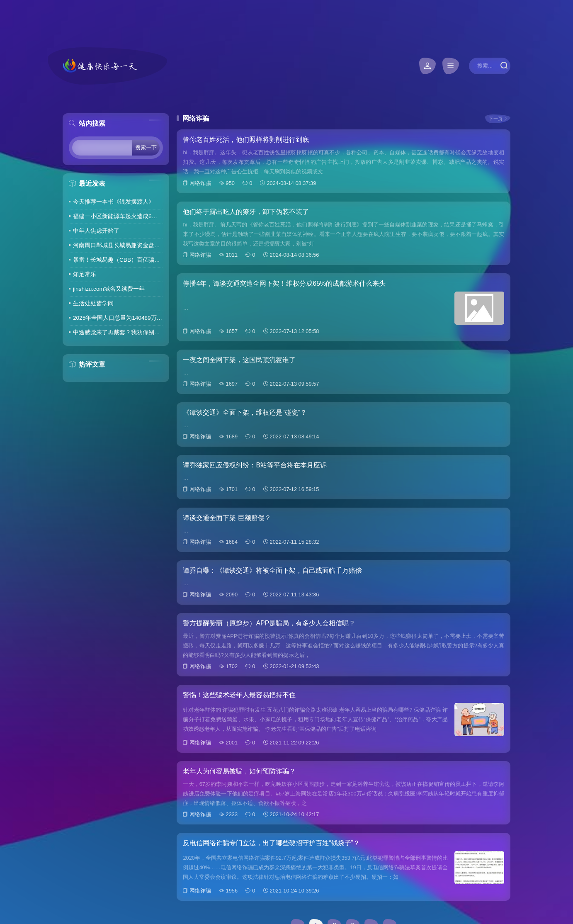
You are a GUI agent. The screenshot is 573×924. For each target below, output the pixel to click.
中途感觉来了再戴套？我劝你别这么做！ (118, 332)
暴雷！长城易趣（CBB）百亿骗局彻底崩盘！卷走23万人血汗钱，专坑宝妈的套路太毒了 (118, 260)
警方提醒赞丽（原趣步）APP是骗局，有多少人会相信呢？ (269, 623)
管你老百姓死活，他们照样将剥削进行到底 (246, 140)
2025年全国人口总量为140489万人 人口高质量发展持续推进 (118, 318)
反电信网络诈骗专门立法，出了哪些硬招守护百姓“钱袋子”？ (271, 843)
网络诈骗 (200, 183)
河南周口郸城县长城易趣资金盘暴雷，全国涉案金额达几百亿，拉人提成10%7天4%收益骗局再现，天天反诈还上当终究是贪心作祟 (118, 245)
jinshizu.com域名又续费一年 (109, 289)
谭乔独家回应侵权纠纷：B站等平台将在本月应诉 (255, 465)
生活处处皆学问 (93, 303)
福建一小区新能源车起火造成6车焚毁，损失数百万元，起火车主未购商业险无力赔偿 (118, 216)
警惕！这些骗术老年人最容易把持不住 (239, 695)
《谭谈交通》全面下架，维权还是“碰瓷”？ (245, 412)
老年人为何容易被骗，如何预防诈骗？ (239, 771)
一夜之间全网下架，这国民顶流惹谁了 (239, 360)
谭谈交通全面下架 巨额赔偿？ (227, 518)
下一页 (496, 119)
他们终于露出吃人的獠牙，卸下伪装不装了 (246, 212)
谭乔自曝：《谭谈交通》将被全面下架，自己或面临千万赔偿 (272, 570)
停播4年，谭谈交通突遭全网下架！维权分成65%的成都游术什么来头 (284, 283)
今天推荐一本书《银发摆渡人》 (114, 202)
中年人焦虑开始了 (96, 231)
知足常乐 (85, 274)
